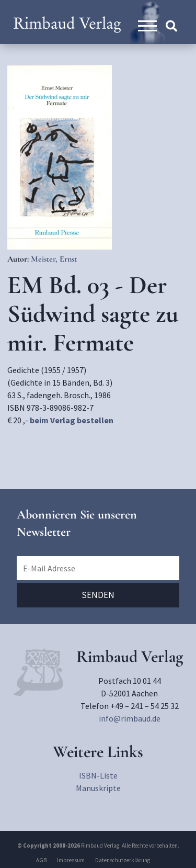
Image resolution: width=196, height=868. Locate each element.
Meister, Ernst (54, 259)
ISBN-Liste (98, 775)
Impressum (71, 860)
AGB (41, 860)
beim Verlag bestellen (72, 420)
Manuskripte (98, 788)
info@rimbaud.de (130, 718)
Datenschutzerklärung (123, 860)
